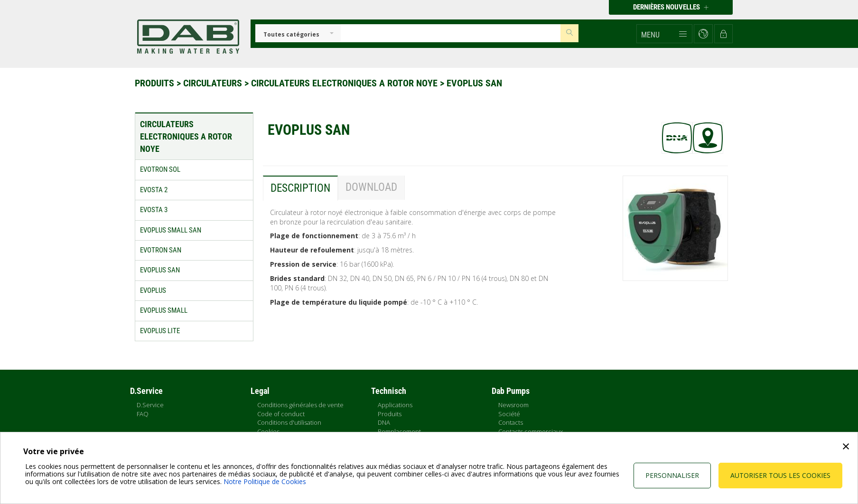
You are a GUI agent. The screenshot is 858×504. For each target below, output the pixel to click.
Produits (156, 83)
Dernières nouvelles (671, 7)
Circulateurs (214, 83)
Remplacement (399, 431)
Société (509, 414)
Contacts (511, 422)
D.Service (150, 405)
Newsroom (513, 405)
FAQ (143, 414)
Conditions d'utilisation (289, 422)
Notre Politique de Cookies (265, 481)
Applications (395, 405)
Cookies (268, 431)
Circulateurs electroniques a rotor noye (345, 83)
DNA (384, 422)
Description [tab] (300, 188)
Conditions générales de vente (300, 405)
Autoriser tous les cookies (780, 475)
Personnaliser (672, 475)
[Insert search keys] (451, 33)
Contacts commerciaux (531, 431)
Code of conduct (281, 414)
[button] (664, 34)
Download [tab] (371, 187)
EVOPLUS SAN (474, 83)
